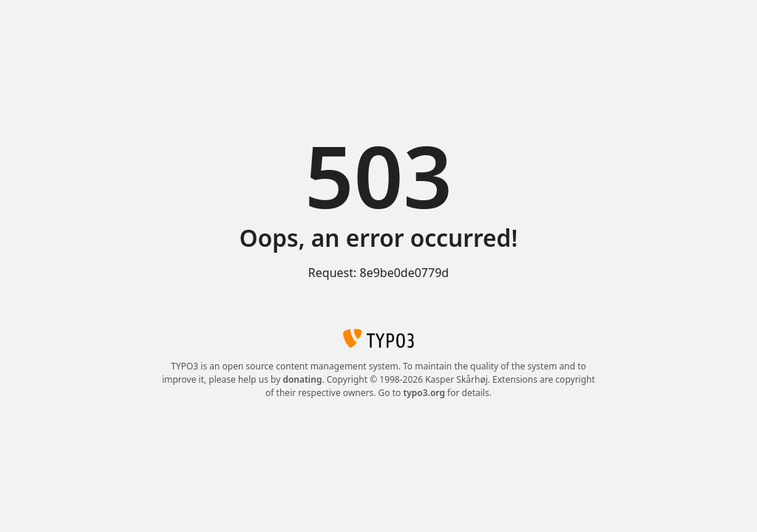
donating (302, 379)
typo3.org (424, 393)
